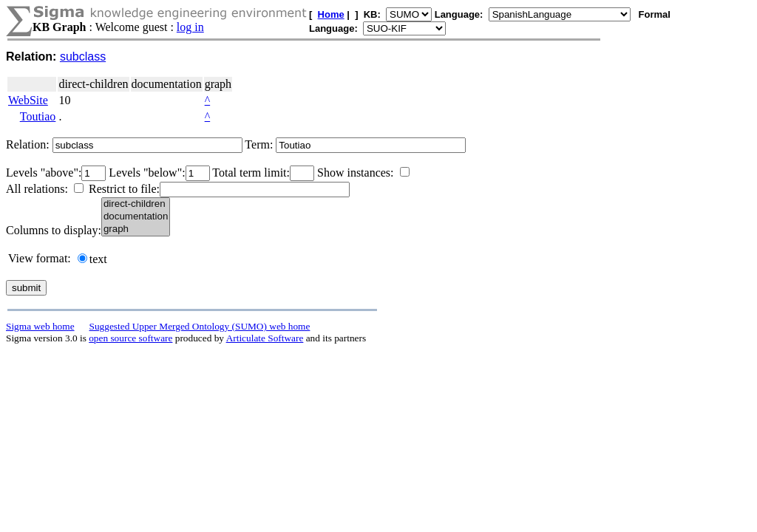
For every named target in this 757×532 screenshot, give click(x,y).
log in (190, 27)
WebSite (28, 100)
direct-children (136, 204)
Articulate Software (265, 338)
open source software (130, 338)
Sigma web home (40, 326)
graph (136, 229)
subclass (83, 57)
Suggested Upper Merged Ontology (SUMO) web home (200, 326)
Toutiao (38, 116)
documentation (136, 217)
